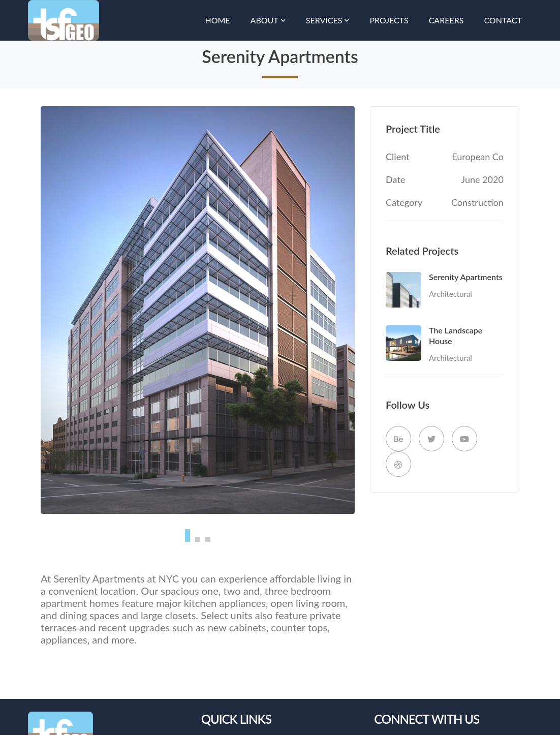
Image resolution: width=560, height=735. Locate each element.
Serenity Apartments (466, 277)
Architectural (450, 294)
